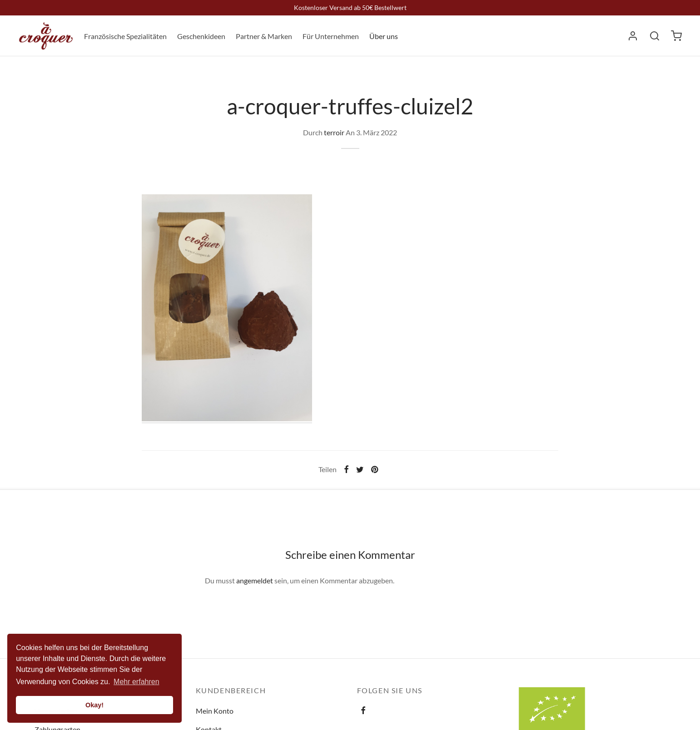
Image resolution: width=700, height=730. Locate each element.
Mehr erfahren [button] (137, 682)
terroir (334, 132)
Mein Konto (215, 711)
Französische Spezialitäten (125, 36)
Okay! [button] (94, 705)
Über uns (384, 36)
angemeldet (255, 580)
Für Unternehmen (331, 36)
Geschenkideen (201, 36)
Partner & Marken (264, 36)
